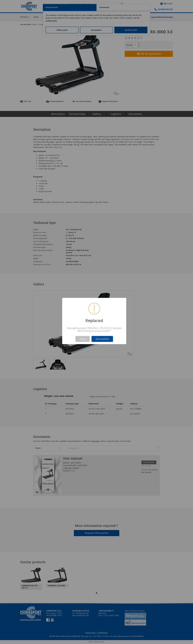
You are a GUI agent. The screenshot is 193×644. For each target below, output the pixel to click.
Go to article (102, 339)
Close (83, 339)
